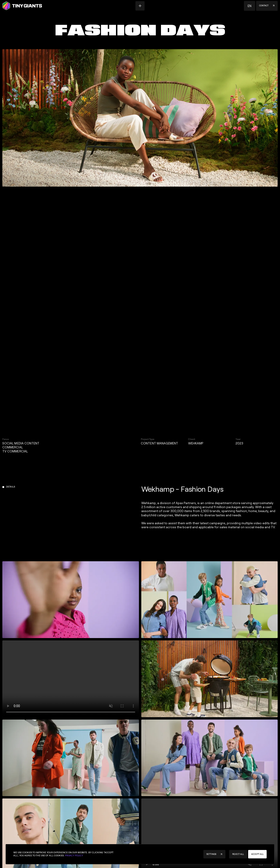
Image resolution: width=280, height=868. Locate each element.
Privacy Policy (74, 856)
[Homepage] (22, 6)
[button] (250, 6)
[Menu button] (140, 6)
